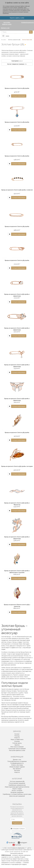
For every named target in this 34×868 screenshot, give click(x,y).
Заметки (17, 745)
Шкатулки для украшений (17, 796)
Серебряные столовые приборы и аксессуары (17, 794)
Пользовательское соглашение (17, 761)
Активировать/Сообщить (18, 829)
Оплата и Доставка (17, 765)
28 (17, 64)
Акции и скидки (17, 789)
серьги (3, 861)
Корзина (17, 741)
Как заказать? (17, 769)
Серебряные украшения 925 (17, 785)
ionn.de (22, 722)
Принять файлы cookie (17, 18)
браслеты (21, 859)
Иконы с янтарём (17, 791)
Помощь (17, 736)
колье (9, 861)
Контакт (17, 734)
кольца (26, 859)
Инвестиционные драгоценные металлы (17, 787)
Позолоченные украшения (17, 783)
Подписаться (17, 823)
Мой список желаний (17, 747)
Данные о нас (17, 760)
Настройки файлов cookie (17, 750)
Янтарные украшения (17, 792)
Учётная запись (17, 743)
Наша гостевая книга (17, 739)
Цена (17, 61)
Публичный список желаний (17, 749)
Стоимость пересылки (17, 848)
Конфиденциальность (17, 763)
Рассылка (17, 771)
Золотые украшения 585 (17, 781)
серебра (17, 857)
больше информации (19, 96)
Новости (17, 738)
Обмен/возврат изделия (17, 767)
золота (11, 857)
